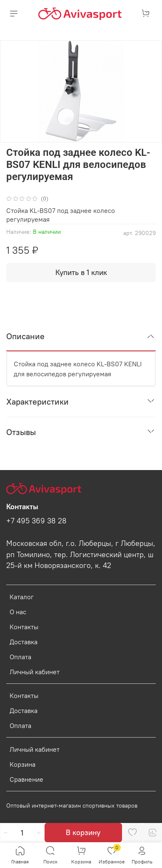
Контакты (24, 627)
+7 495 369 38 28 (36, 521)
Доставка (24, 642)
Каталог (22, 597)
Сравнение (26, 779)
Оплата (20, 657)
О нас (18, 612)
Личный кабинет (35, 672)
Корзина (22, 764)
